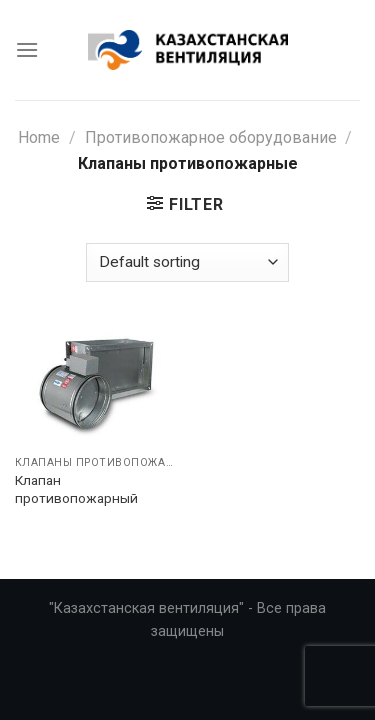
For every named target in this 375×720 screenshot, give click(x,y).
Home (39, 137)
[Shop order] (187, 262)
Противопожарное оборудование (211, 137)
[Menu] (27, 49)
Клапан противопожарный (76, 489)
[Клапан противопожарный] (96, 384)
